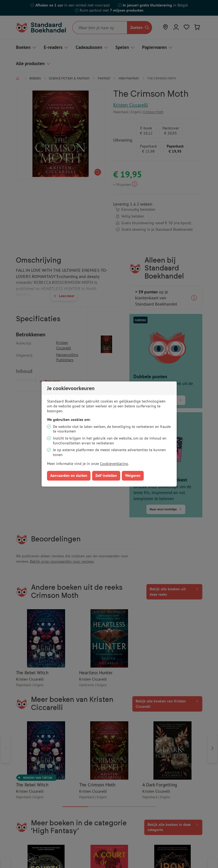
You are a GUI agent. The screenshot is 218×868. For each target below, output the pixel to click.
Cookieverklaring (114, 464)
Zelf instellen (106, 475)
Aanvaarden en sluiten (69, 475)
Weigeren (133, 475)
